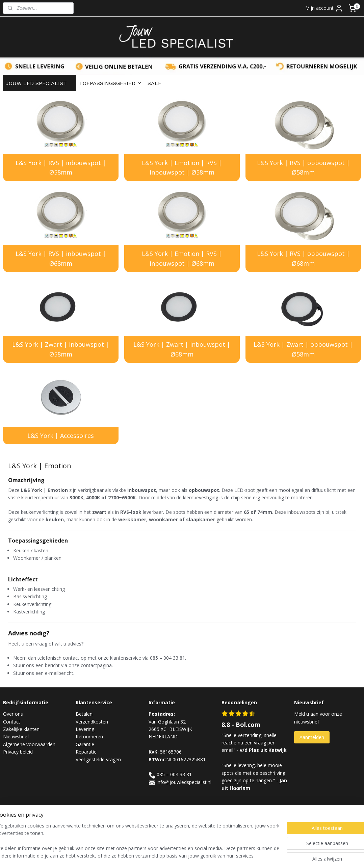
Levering (85, 729)
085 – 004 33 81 (174, 774)
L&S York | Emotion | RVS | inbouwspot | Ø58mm (182, 168)
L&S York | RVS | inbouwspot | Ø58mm (61, 168)
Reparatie (86, 752)
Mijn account (324, 8)
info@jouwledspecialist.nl (184, 782)
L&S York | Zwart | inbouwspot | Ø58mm (61, 350)
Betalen (84, 714)
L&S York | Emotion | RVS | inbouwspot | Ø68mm (182, 258)
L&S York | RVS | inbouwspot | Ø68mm (61, 258)
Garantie (85, 744)
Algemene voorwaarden (29, 744)
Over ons (13, 714)
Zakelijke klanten (21, 729)
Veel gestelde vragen (98, 759)
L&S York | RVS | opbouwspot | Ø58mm (303, 168)
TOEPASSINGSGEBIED (111, 83)
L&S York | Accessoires (61, 436)
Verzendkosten (92, 722)
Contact (12, 722)
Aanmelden (312, 737)
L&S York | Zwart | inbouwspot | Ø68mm (182, 350)
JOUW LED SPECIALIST (40, 83)
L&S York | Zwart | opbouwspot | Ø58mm (303, 350)
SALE (154, 83)
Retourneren (89, 737)
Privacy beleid (18, 752)
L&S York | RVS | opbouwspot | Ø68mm (303, 258)
